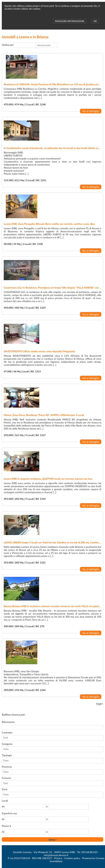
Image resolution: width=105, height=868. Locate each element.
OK (95, 21)
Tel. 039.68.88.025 (87, 852)
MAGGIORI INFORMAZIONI (69, 21)
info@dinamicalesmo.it (56, 855)
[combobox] (23, 45)
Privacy (58, 858)
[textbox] (52, 727)
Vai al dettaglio (91, 111)
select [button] (33, 45)
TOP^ (100, 704)
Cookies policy (72, 858)
